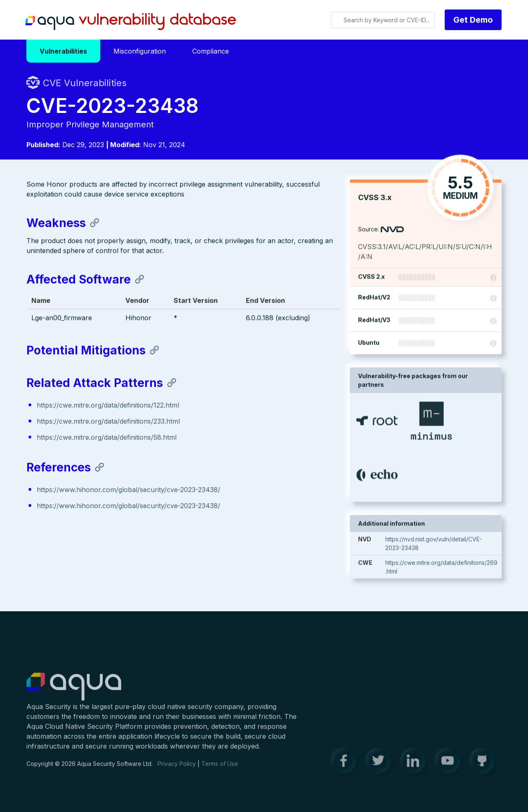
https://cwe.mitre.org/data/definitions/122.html (108, 406)
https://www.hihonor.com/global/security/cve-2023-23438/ (128, 490)
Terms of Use (220, 768)
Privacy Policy (177, 768)
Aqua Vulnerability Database (131, 22)
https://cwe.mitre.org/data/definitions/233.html (108, 422)
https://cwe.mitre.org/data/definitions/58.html (107, 438)
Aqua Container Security (74, 692)
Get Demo (473, 20)
